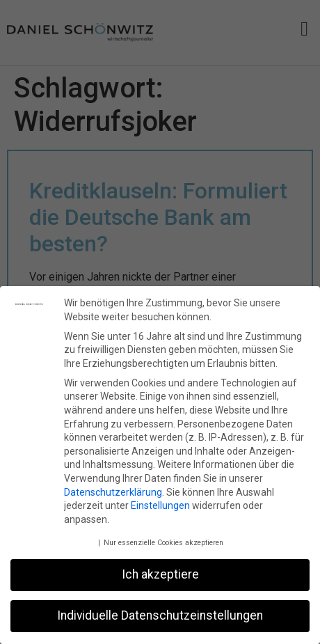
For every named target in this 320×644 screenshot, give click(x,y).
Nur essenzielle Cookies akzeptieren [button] (163, 543)
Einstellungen (160, 505)
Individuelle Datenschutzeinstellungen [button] (160, 615)
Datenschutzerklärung (113, 492)
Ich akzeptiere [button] (160, 574)
